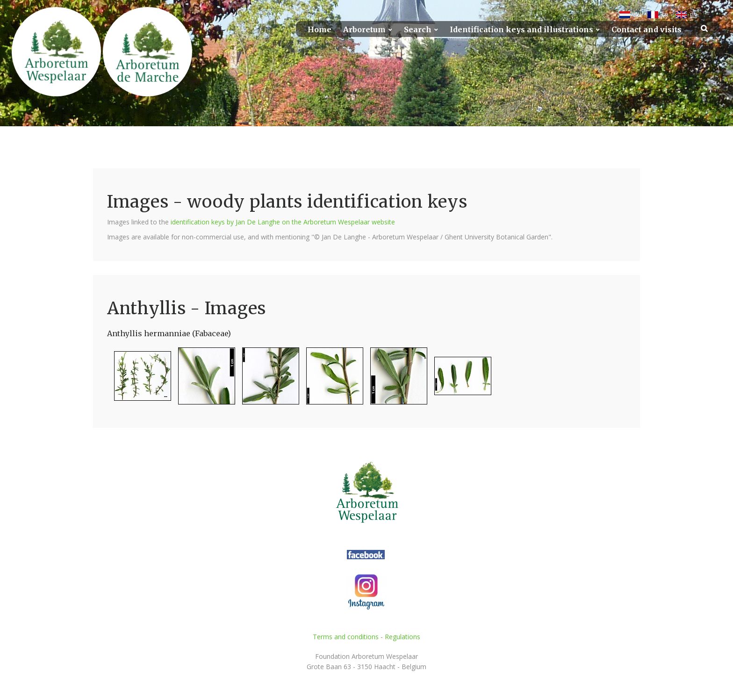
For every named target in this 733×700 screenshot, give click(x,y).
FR (665, 15)
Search (418, 30)
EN (693, 15)
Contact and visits (647, 30)
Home (320, 30)
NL (637, 15)
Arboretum (364, 30)
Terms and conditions (346, 637)
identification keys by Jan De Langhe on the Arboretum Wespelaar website (283, 222)
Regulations (402, 637)
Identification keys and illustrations (521, 30)
